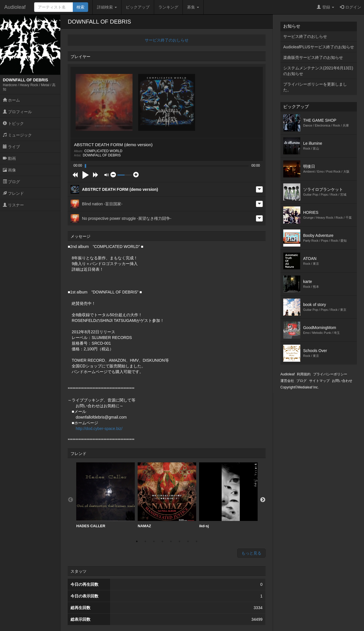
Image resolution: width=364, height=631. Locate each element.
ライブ (11, 147)
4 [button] (162, 541)
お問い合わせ (342, 381)
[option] (106, 495)
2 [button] (145, 541)
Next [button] (263, 500)
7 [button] (188, 541)
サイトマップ (319, 381)
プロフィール (17, 112)
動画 (9, 158)
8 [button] (197, 541)
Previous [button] (71, 500)
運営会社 (287, 381)
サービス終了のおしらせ (167, 40)
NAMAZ (167, 495)
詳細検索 (107, 7)
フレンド (13, 193)
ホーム (11, 100)
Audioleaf (15, 7)
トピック (13, 123)
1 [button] (137, 541)
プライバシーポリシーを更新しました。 (315, 87)
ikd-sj (228, 495)
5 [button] (171, 541)
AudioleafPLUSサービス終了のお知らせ (319, 47)
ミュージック (17, 135)
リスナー (13, 205)
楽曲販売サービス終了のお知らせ (313, 57)
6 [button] (179, 541)
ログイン (350, 7)
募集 (193, 7)
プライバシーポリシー (330, 374)
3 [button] (154, 541)
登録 (325, 7)
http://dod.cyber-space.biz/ (99, 429)
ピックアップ (138, 7)
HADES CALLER (106, 495)
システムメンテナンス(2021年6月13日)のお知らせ (318, 71)
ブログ (11, 182)
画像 (9, 170)
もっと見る (251, 553)
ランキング (168, 7)
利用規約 (304, 374)
